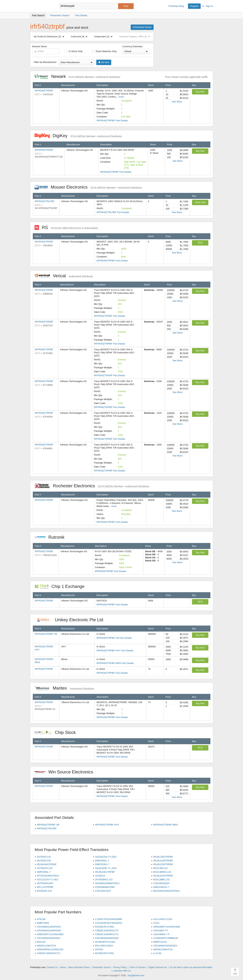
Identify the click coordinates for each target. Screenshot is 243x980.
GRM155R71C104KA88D (50, 934)
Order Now (200, 202)
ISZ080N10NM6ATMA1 (107, 883)
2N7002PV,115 (45, 868)
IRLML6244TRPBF (163, 876)
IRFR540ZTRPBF (44, 91)
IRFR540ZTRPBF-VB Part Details (114, 638)
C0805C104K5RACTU (107, 931)
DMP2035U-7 (102, 864)
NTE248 (41, 919)
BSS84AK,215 (44, 891)
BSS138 (41, 942)
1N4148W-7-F (161, 931)
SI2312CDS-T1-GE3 (48, 879)
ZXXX (156, 923)
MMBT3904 (43, 923)
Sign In (209, 6)
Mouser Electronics (88, 187)
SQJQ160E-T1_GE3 (106, 868)
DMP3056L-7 (44, 872)
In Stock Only (74, 51)
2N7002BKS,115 (104, 879)
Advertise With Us (122, 971)
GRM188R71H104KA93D (167, 927)
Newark (78, 76)
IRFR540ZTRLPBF (45, 201)
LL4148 (157, 953)
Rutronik (51, 537)
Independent (104, 37)
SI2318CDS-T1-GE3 (106, 857)
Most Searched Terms (79, 967)
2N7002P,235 (44, 861)
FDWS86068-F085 (105, 887)
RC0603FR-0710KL (105, 942)
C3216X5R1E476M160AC (109, 923)
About (63, 967)
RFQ (200, 243)
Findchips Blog (176, 6)
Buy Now (200, 92)
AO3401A (100, 876)
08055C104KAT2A (46, 946)
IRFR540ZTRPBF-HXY (107, 825)
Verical (64, 276)
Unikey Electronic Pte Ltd (71, 620)
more (121, 97)
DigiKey (78, 136)
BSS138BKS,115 (162, 872)
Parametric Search (101, 967)
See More (177, 102)
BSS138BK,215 (161, 879)
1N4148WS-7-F (161, 934)
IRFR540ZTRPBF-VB (46, 634)
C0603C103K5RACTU (48, 953)
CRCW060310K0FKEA (49, 927)
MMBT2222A (160, 942)
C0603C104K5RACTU (107, 934)
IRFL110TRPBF (45, 887)
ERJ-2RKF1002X (104, 946)
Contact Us (52, 967)
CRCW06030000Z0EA (49, 938)
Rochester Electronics (92, 486)
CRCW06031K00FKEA (165, 946)
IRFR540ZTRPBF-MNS (165, 825)
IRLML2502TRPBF (163, 857)
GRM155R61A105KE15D (50, 949)
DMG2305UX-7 (161, 887)
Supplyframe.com (136, 975)
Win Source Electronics (66, 772)
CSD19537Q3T (103, 891)
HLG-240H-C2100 (163, 919)
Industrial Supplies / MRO (135, 37)
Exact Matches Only (104, 51)
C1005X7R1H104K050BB (109, 919)
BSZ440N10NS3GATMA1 (167, 891)
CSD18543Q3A (161, 883)
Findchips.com (42, 6)
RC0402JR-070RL (105, 927)
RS (66, 227)
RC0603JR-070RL (105, 953)
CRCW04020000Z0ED (107, 938)
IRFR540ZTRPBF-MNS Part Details (115, 663)
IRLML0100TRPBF (163, 861)
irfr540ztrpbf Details (142, 27)
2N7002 (99, 949)
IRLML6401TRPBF (105, 872)
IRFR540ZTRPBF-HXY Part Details (115, 651)
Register (194, 6)
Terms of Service (138, 967)
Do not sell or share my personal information (191, 967)
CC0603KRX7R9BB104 (166, 938)
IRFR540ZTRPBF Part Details (112, 121)
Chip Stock (57, 732)
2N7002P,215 (44, 857)
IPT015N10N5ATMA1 (48, 876)
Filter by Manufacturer (45, 62)
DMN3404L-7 (102, 861)
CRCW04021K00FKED (49, 931)
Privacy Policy (120, 967)
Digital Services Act (158, 967)
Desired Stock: (46, 50)
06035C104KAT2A (163, 949)
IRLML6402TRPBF (47, 864)
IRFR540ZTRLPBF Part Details (113, 212)
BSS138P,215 (160, 868)
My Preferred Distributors (50, 37)
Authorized (80, 37)
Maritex (64, 688)
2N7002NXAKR (45, 883)
